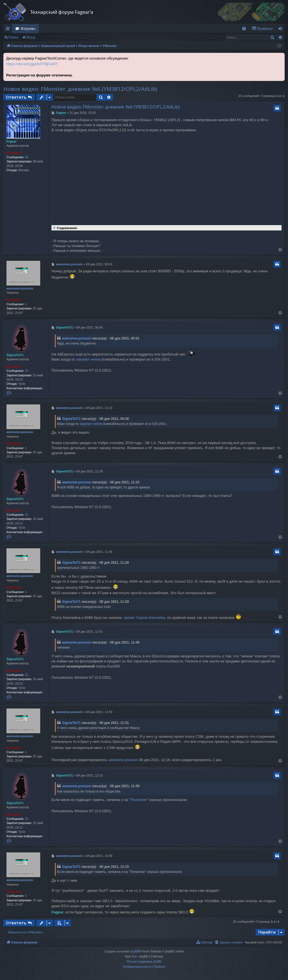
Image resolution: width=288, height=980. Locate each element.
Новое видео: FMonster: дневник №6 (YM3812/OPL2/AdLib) (80, 89)
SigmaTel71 (15, 355)
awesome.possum (20, 288)
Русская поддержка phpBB (144, 962)
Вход (31, 37)
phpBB (134, 951)
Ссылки (9, 30)
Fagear (12, 141)
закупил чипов (88, 359)
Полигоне (139, 800)
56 (27, 157)
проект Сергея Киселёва (144, 618)
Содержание (64, 227)
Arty (134, 957)
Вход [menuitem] (281, 30)
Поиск (13, 37)
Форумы (28, 28)
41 (27, 371)
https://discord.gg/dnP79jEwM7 (32, 64)
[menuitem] (244, 29)
